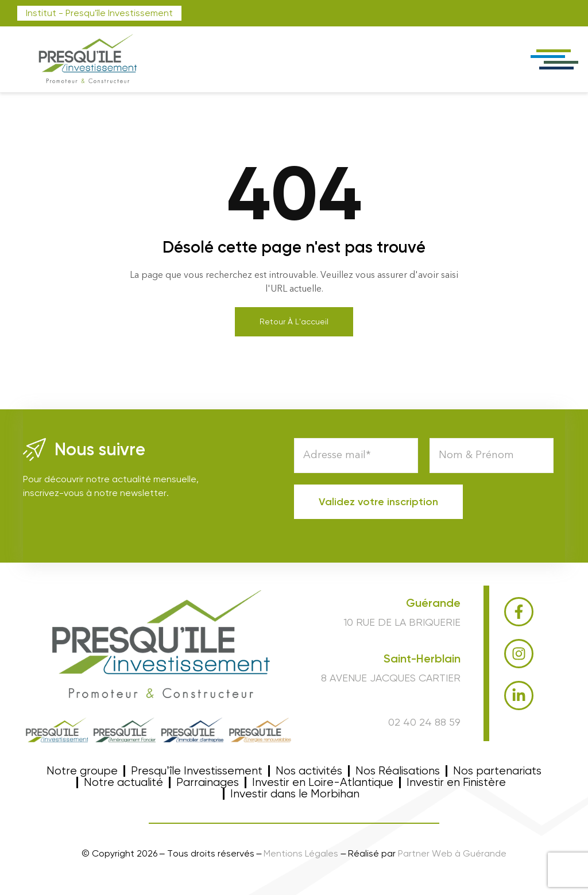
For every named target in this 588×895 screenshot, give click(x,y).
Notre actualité (123, 782)
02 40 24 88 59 (424, 722)
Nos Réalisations (398, 771)
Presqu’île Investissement (196, 771)
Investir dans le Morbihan (295, 794)
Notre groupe (82, 771)
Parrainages (208, 782)
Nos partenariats (497, 771)
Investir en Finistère (456, 782)
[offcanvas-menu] (554, 59)
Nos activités (309, 771)
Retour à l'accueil (294, 321)
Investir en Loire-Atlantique (323, 782)
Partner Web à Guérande (452, 853)
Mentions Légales (301, 853)
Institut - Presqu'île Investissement (99, 13)
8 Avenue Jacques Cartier (391, 678)
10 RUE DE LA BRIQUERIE (402, 622)
